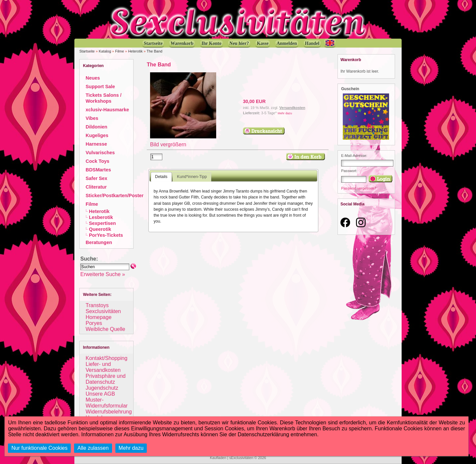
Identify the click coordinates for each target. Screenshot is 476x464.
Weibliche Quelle (105, 329)
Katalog (105, 51)
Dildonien (97, 127)
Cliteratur (96, 187)
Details (161, 177)
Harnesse (96, 144)
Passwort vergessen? (359, 188)
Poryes (94, 323)
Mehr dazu (285, 113)
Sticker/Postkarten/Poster (115, 196)
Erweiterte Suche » (103, 274)
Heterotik (135, 51)
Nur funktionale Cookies (39, 448)
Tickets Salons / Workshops (104, 98)
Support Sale (100, 87)
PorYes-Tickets (106, 235)
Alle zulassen (93, 448)
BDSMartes (98, 170)
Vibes (92, 118)
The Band (154, 51)
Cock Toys (98, 161)
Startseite (87, 51)
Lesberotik (101, 217)
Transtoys (97, 305)
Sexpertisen (102, 223)
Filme (119, 51)
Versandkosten (292, 108)
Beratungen (99, 242)
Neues (93, 78)
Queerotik (100, 229)
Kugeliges (97, 135)
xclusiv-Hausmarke (107, 110)
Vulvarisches (100, 153)
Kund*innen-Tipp (192, 177)
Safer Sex (97, 178)
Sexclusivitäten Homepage (103, 314)
